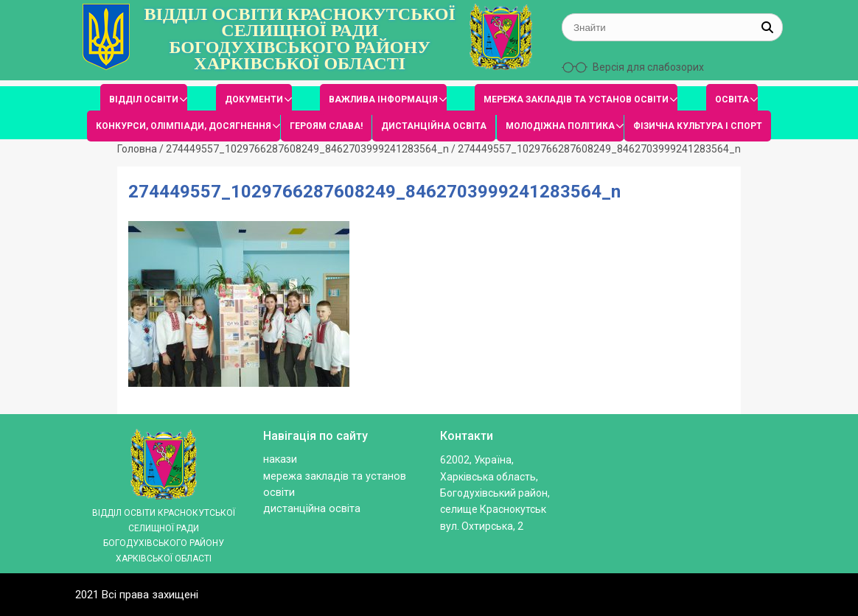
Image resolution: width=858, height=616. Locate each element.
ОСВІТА (732, 99)
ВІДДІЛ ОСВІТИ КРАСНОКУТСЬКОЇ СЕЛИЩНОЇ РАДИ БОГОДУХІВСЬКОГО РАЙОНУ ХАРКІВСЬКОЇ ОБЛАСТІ (300, 39)
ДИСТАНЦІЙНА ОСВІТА (434, 126)
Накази (280, 459)
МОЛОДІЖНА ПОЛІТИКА (560, 126)
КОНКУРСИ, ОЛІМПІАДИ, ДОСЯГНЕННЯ (184, 126)
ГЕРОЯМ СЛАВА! (326, 126)
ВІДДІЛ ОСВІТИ (144, 99)
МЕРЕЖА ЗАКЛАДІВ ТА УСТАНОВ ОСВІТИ (576, 99)
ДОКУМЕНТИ (254, 99)
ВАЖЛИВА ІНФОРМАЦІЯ (383, 99)
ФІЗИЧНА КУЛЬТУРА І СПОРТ (698, 126)
